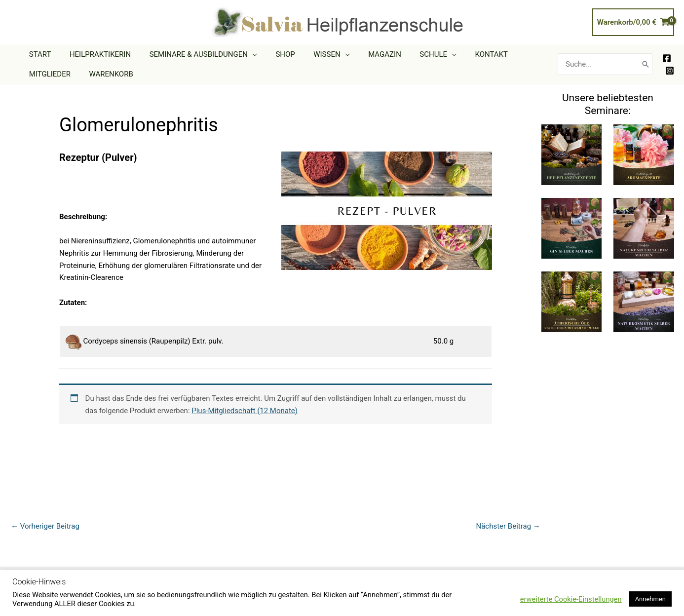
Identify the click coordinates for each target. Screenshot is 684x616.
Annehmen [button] (650, 599)
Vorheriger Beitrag (45, 526)
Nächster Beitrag (508, 526)
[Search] (646, 64)
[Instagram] (670, 71)
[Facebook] (667, 58)
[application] (243, 54)
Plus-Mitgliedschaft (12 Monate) (245, 411)
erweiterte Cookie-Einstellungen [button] (571, 599)
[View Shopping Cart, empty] (633, 22)
